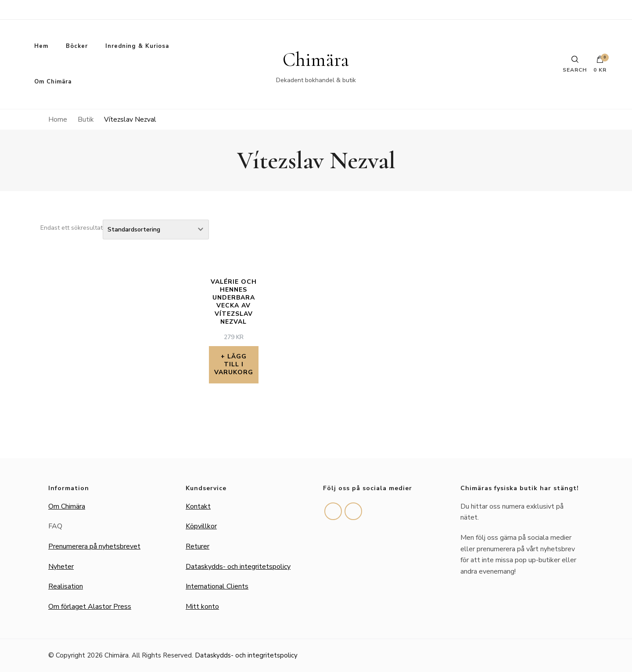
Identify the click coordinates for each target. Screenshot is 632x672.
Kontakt (198, 506)
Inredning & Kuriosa (137, 46)
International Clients (217, 586)
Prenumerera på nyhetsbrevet (94, 546)
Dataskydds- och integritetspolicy (238, 567)
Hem (41, 46)
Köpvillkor (201, 526)
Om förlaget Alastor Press (90, 607)
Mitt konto (202, 607)
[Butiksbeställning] (156, 229)
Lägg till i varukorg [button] (234, 364)
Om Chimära (53, 82)
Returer (197, 546)
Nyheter (61, 567)
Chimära (316, 60)
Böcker (77, 46)
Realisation (66, 586)
